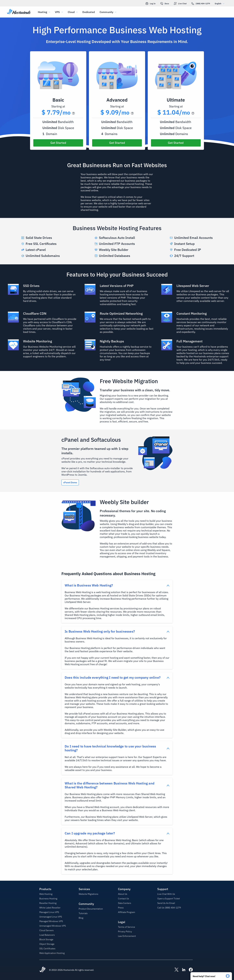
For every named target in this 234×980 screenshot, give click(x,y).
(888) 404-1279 (201, 4)
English (220, 3)
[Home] (19, 12)
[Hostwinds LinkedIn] (182, 970)
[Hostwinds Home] (43, 970)
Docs (165, 4)
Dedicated (88, 12)
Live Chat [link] (180, 4)
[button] (211, 975)
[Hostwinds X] (175, 970)
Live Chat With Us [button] (166, 894)
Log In (151, 4)
